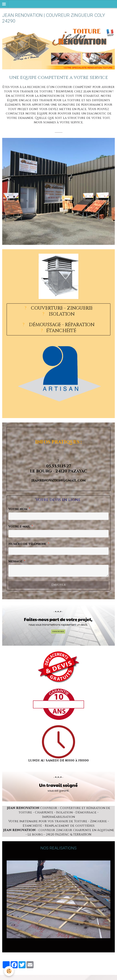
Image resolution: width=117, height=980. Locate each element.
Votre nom (18, 509)
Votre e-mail (19, 526)
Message (15, 561)
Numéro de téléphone (27, 544)
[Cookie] (9, 971)
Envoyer (59, 585)
